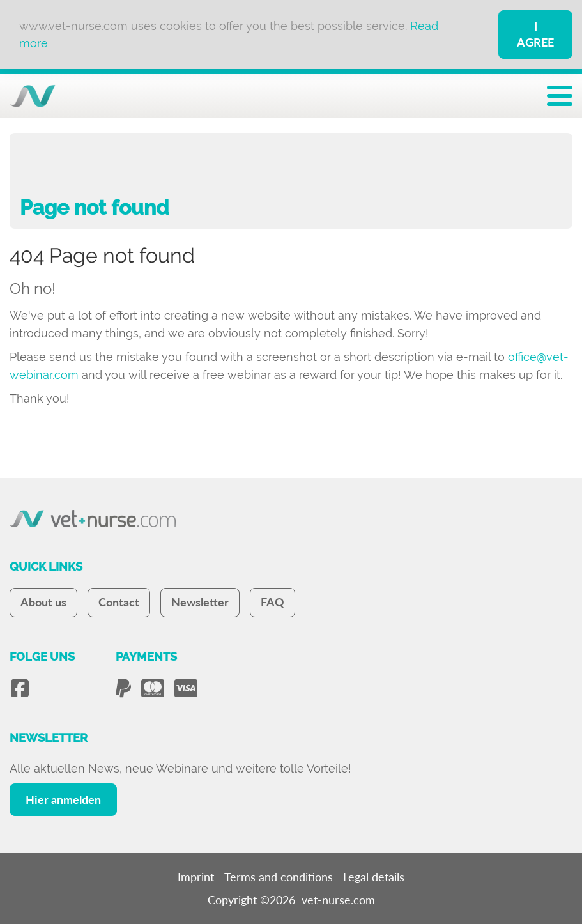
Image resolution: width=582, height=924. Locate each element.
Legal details (374, 877)
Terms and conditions (279, 877)
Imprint (196, 877)
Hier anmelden (63, 799)
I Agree (535, 34)
